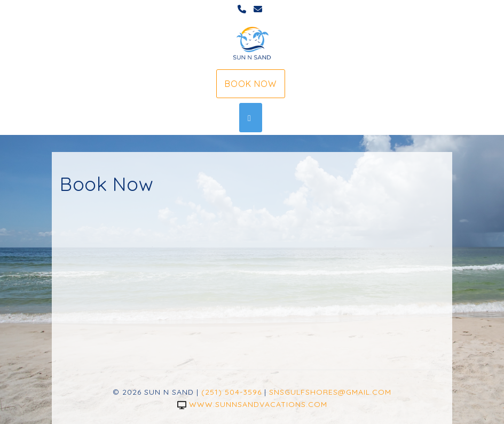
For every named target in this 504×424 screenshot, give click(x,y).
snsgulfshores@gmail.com (330, 392)
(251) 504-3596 (231, 392)
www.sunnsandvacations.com (252, 404)
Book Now (251, 84)
